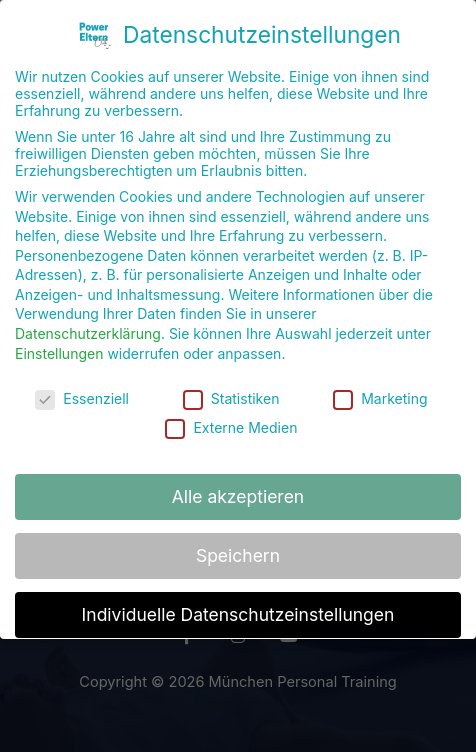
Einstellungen (59, 344)
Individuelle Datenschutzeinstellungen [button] (238, 606)
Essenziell (82, 389)
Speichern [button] (238, 547)
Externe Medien (231, 418)
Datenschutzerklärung (88, 325)
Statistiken (231, 389)
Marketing (380, 389)
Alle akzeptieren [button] (238, 488)
